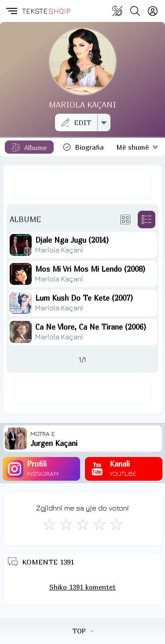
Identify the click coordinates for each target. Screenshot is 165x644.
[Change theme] (117, 11)
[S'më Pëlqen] (49, 524)
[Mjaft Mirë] (99, 524)
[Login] (153, 11)
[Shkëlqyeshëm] (116, 524)
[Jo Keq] (66, 524)
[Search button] (135, 11)
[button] (11, 11)
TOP (83, 631)
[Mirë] (83, 524)
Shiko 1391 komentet (82, 587)
